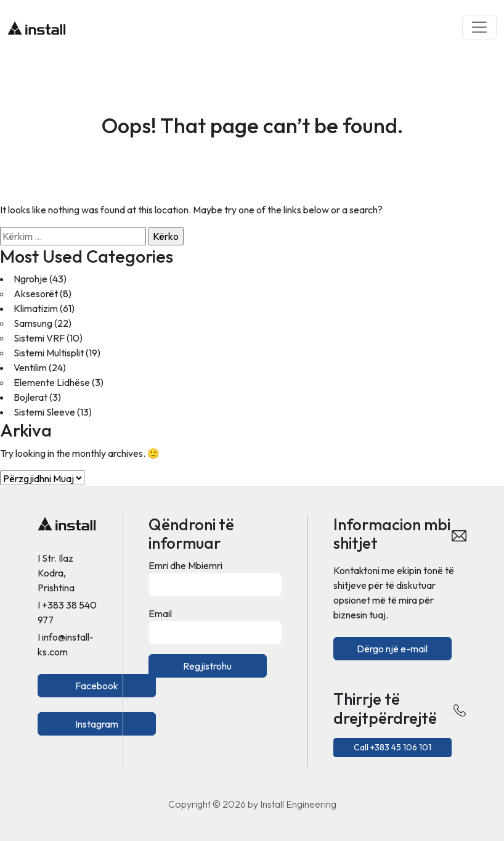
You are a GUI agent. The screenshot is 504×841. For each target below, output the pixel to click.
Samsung (33, 323)
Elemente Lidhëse (52, 382)
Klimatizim (36, 308)
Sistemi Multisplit (49, 353)
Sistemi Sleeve (44, 412)
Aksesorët (36, 293)
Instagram (97, 724)
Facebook (97, 686)
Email (160, 613)
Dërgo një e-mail (392, 649)
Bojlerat (30, 397)
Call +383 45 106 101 (392, 747)
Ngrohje (30, 279)
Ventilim (30, 367)
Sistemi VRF (39, 338)
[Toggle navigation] (479, 27)
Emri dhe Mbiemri (185, 565)
